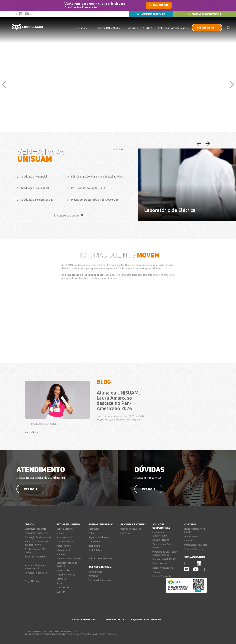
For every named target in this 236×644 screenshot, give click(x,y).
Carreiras (61, 579)
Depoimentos (95, 572)
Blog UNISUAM (32, 581)
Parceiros (93, 576)
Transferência (96, 542)
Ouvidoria (189, 541)
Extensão (125, 533)
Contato (157, 572)
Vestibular (94, 529)
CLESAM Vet (63, 587)
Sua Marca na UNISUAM (164, 559)
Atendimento (191, 536)
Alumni (60, 583)
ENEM (92, 533)
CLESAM (61, 592)
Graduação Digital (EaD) (33, 188)
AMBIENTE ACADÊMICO (151, 14)
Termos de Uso (115, 619)
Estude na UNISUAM (107, 28)
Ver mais (30, 489)
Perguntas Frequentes (196, 545)
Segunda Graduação (99, 537)
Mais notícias (33, 432)
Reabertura (94, 546)
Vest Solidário (95, 550)
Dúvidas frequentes (162, 576)
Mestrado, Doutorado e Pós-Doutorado (93, 200)
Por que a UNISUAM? (139, 28)
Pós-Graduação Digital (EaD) (86, 188)
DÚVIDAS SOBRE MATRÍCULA (205, 14)
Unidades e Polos (65, 542)
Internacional (63, 550)
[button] (4, 85)
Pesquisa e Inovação (131, 529)
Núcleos (61, 554)
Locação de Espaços (163, 568)
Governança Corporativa (69, 559)
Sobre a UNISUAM (65, 529)
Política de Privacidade (85, 619)
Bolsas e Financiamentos (101, 559)
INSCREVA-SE (207, 27)
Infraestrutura (64, 546)
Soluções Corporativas (173, 28)
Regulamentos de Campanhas (148, 619)
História (60, 533)
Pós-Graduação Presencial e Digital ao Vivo (95, 177)
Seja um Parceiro (161, 540)
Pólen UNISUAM (160, 564)
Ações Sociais (64, 570)
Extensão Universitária (36, 557)
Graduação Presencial (32, 177)
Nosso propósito (65, 537)
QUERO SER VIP (159, 5)
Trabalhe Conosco (66, 575)
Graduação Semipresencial (35, 200)
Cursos (82, 28)
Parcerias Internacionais (101, 580)
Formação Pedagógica (36, 573)
